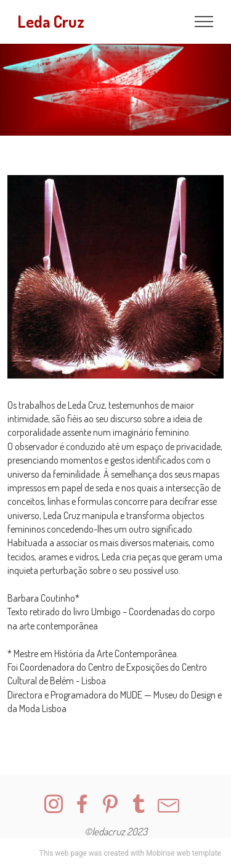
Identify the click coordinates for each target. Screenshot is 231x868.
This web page (63, 853)
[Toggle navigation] (204, 22)
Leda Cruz (51, 22)
